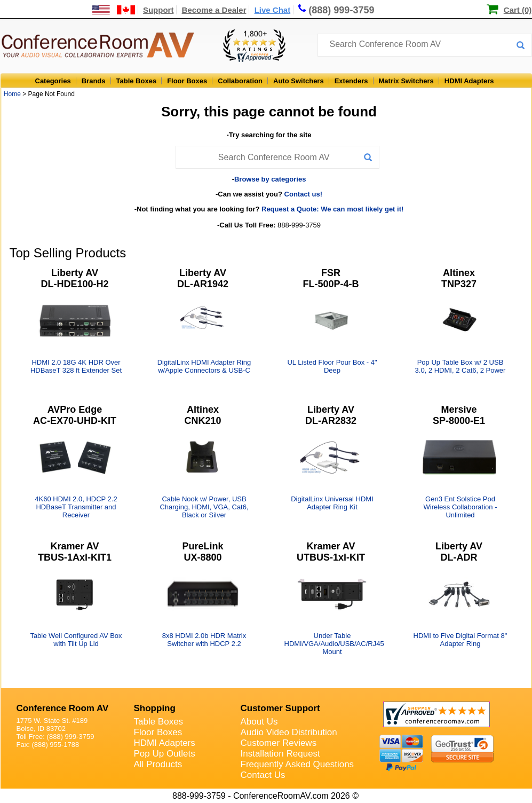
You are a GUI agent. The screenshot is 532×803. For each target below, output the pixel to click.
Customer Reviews (279, 743)
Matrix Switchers (406, 81)
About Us (259, 722)
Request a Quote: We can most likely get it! (332, 209)
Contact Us (263, 775)
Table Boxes (137, 81)
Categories (53, 81)
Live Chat (273, 10)
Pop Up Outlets (165, 754)
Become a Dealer (214, 10)
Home (12, 94)
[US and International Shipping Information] (114, 10)
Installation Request (280, 754)
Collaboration (240, 81)
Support (158, 10)
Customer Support (280, 708)
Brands (94, 81)
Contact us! (304, 194)
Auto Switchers (299, 81)
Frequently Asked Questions (297, 764)
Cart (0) (518, 10)
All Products (158, 764)
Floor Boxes (187, 81)
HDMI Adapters (469, 81)
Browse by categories (270, 179)
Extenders (351, 81)
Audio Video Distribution (289, 732)
